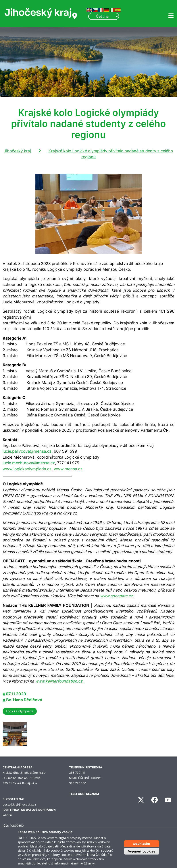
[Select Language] (104, 16)
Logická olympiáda (20, 711)
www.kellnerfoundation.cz (59, 681)
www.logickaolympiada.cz (27, 469)
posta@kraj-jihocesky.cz (19, 805)
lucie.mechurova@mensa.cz (29, 463)
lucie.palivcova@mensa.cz (27, 451)
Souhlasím (142, 844)
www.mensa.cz (68, 469)
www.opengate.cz (116, 596)
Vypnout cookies (142, 851)
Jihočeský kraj (17, 151)
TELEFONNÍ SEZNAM (84, 794)
